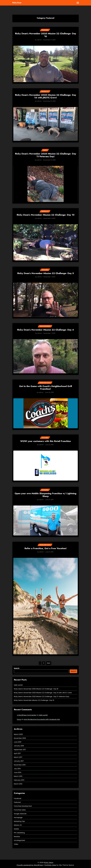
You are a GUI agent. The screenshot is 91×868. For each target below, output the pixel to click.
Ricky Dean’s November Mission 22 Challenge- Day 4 (45, 330)
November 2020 (20, 738)
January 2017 (19, 761)
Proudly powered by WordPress (30, 865)
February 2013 (19, 780)
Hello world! (18, 685)
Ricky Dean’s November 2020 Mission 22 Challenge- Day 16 (46, 35)
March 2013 (18, 776)
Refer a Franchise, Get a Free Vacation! (46, 548)
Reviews (17, 837)
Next (49, 663)
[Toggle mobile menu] (77, 3)
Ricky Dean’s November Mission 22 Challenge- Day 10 (46, 215)
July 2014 (17, 769)
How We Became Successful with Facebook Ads (42, 719)
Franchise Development (23, 806)
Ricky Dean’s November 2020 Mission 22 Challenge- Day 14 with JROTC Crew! (46, 96)
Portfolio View (50, 865)
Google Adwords (20, 814)
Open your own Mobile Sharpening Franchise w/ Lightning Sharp (45, 495)
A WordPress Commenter (27, 715)
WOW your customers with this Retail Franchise (46, 441)
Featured (45, 30)
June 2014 (18, 772)
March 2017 (18, 757)
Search (17, 668)
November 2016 (20, 765)
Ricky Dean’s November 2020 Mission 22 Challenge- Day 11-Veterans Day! (46, 155)
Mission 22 (45, 91)
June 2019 (18, 742)
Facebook (18, 798)
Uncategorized (45, 326)
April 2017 (17, 753)
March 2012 (18, 784)
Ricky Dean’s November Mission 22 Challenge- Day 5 (45, 273)
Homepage (18, 817)
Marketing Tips (19, 821)
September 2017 (20, 750)
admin (39, 40)
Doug (19, 719)
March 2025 (18, 734)
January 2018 (19, 746)
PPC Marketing (19, 833)
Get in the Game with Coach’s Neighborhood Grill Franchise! (46, 388)
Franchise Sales (45, 383)
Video (45, 150)
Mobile (16, 829)
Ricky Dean (17, 3)
